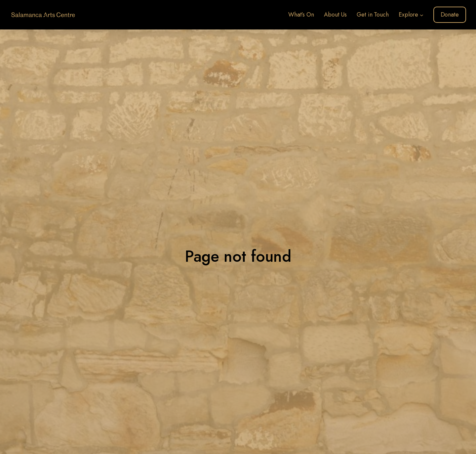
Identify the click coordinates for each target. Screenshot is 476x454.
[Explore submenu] (422, 15)
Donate (450, 15)
